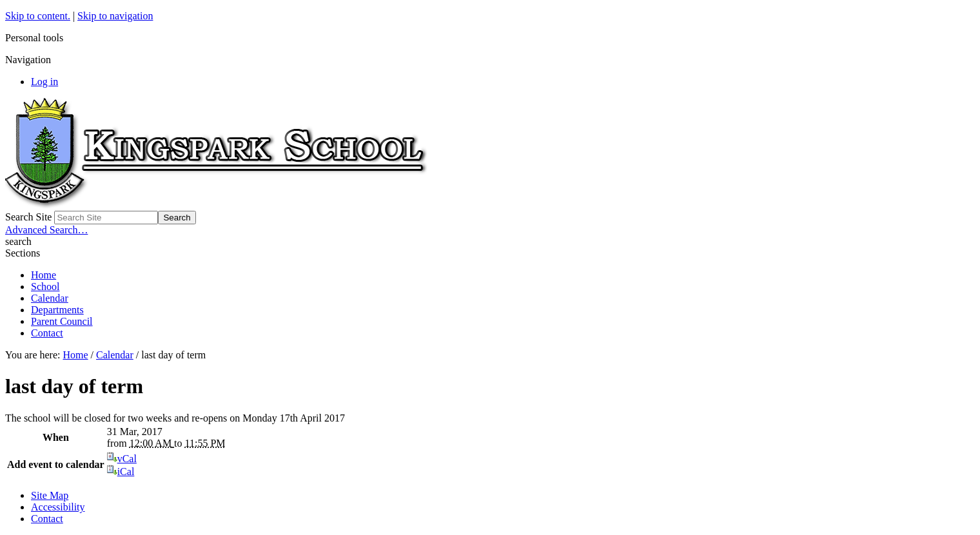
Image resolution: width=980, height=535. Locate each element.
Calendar (50, 298)
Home (44, 275)
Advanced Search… (46, 230)
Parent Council (62, 321)
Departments (57, 310)
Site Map (50, 495)
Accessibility (58, 507)
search (18, 241)
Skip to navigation (115, 16)
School (45, 287)
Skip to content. (38, 16)
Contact (47, 333)
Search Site (28, 217)
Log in (44, 82)
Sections (23, 253)
